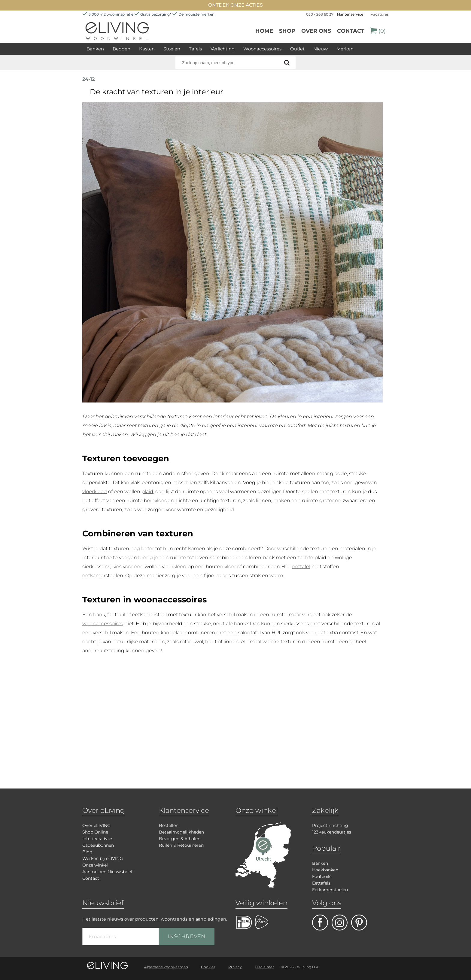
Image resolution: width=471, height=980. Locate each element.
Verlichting (223, 49)
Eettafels (321, 883)
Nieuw (321, 49)
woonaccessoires (103, 624)
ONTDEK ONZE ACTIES (235, 5)
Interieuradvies (98, 839)
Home (264, 31)
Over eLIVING (96, 825)
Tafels (195, 49)
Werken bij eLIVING (103, 858)
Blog (87, 852)
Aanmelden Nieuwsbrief (107, 872)
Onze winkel (95, 865)
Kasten (147, 49)
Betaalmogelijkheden (181, 832)
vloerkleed (95, 492)
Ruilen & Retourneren (181, 845)
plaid (147, 492)
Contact (351, 31)
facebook (320, 923)
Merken (345, 49)
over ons (316, 31)
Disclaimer (264, 967)
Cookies (208, 967)
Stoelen (172, 49)
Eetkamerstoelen (330, 890)
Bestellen (169, 825)
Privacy (235, 967)
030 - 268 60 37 (320, 14)
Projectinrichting (330, 825)
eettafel (301, 567)
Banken (95, 49)
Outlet (297, 49)
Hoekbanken (325, 870)
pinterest (359, 923)
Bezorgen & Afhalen (180, 839)
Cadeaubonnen (98, 845)
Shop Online (95, 832)
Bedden (122, 49)
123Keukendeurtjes (332, 832)
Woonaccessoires (262, 49)
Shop (287, 31)
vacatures (380, 14)
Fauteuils (322, 876)
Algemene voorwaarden (166, 967)
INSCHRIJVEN (187, 936)
